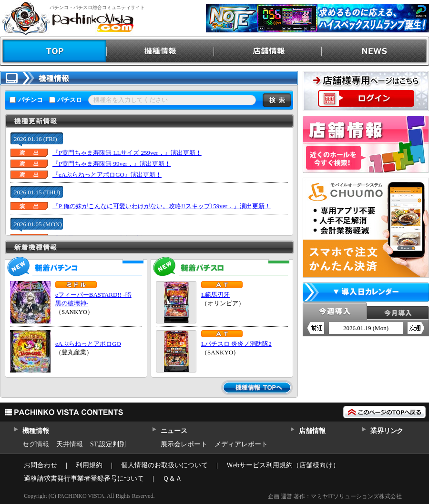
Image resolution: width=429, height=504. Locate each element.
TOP (54, 51)
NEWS (375, 51)
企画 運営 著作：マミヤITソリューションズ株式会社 (335, 496)
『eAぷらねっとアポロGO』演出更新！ (107, 175)
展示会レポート (184, 444)
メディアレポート (241, 444)
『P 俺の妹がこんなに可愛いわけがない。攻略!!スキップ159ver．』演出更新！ (162, 206)
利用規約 (89, 465)
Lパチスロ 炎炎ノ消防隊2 (236, 344)
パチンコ (31, 100)
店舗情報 (268, 51)
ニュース (174, 431)
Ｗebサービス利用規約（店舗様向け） (283, 465)
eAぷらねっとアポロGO (88, 344)
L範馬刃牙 (215, 295)
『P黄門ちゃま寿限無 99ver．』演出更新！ (112, 164)
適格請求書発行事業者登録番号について (84, 479)
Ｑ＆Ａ (172, 479)
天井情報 (70, 444)
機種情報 (161, 51)
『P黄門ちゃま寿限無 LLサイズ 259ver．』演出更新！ (127, 153)
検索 (277, 100)
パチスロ (70, 100)
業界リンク (387, 431)
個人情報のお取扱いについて (164, 465)
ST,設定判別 (108, 444)
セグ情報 (36, 444)
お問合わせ (41, 465)
